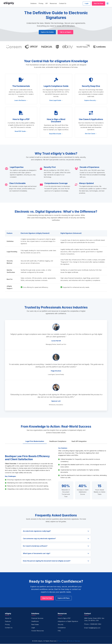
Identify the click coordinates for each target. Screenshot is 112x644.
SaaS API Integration (79, 441)
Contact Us (62, 4)
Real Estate (35, 625)
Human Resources (38, 631)
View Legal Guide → (56, 100)
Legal (33, 628)
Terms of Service (74, 641)
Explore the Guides (47, 32)
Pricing (41, 4)
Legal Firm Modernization (35, 441)
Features (8, 621)
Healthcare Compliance (58, 441)
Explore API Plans (64, 598)
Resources (53, 4)
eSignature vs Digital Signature (68, 621)
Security (61, 625)
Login (86, 4)
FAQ (59, 631)
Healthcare (35, 621)
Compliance (62, 628)
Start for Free (98, 4)
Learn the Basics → (21, 100)
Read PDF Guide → (21, 131)
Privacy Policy (62, 641)
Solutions (33, 4)
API (46, 4)
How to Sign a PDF (64, 618)
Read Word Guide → (56, 134)
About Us (8, 618)
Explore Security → (91, 100)
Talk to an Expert (66, 32)
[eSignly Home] (9, 4)
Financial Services (37, 618)
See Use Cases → (91, 134)
